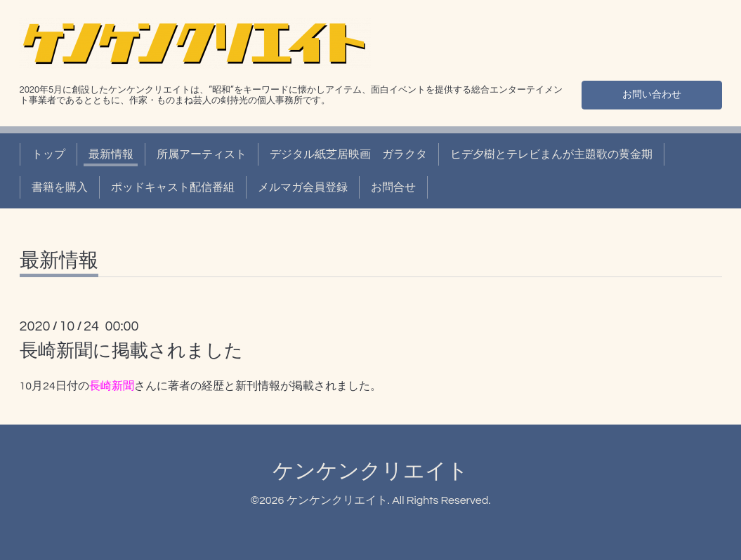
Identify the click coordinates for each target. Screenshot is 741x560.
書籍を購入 (60, 187)
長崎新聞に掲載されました (131, 351)
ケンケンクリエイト (370, 471)
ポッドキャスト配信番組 (173, 187)
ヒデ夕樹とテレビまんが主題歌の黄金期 (551, 154)
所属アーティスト (202, 154)
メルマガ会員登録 (303, 187)
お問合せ (393, 187)
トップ (48, 154)
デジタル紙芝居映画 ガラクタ (348, 154)
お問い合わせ (652, 93)
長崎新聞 (112, 386)
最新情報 (111, 154)
